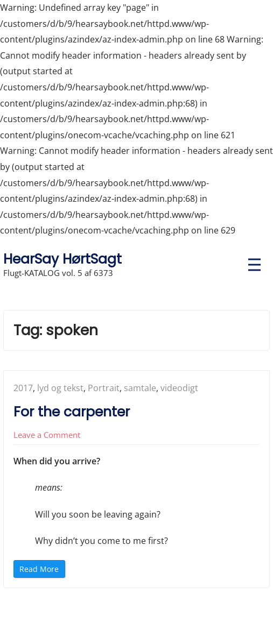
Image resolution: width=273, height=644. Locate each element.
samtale (140, 388)
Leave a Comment (47, 435)
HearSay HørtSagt (62, 259)
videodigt (179, 388)
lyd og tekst (60, 388)
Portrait (104, 388)
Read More (41, 571)
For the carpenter (72, 412)
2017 (23, 388)
